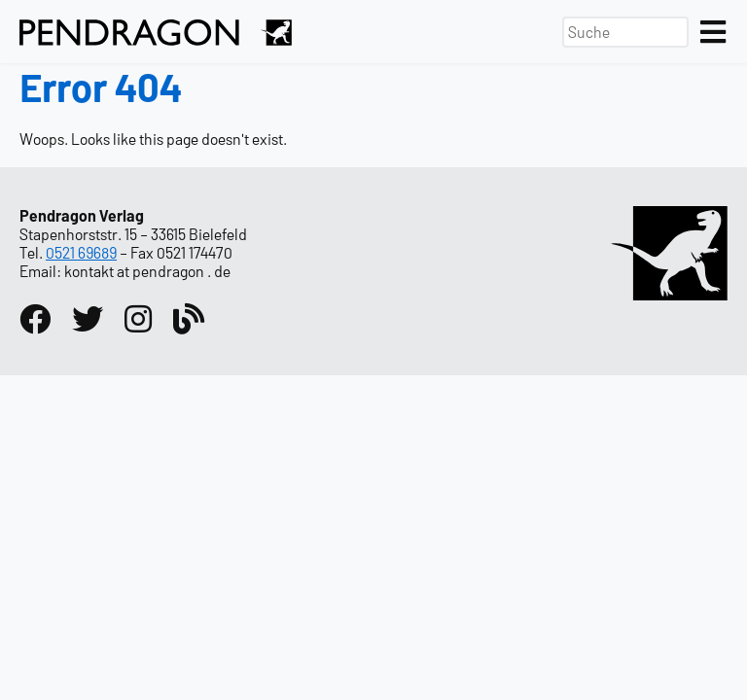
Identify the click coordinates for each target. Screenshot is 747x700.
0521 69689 (81, 252)
